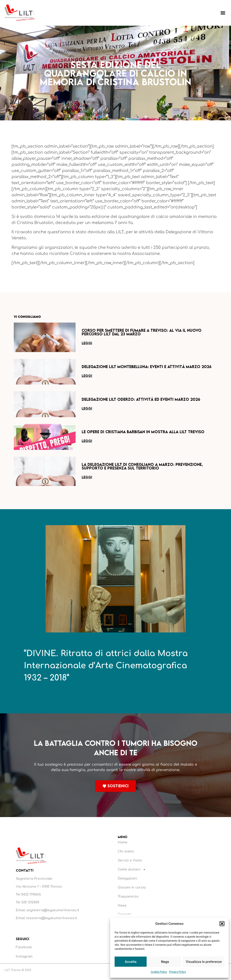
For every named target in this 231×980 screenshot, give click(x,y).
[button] (222, 924)
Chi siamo (126, 851)
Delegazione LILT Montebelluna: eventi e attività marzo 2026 (147, 367)
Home (123, 842)
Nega (165, 962)
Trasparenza (128, 896)
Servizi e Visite (130, 860)
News (122, 906)
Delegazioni (127, 878)
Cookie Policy (159, 972)
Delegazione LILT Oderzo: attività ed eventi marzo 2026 (141, 399)
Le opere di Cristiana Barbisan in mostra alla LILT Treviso (143, 432)
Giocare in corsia (132, 887)
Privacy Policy (178, 972)
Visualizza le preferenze (204, 962)
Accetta (131, 962)
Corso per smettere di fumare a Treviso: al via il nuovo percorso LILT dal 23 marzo (142, 332)
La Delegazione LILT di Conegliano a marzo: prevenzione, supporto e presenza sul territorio (142, 466)
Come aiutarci (132, 870)
